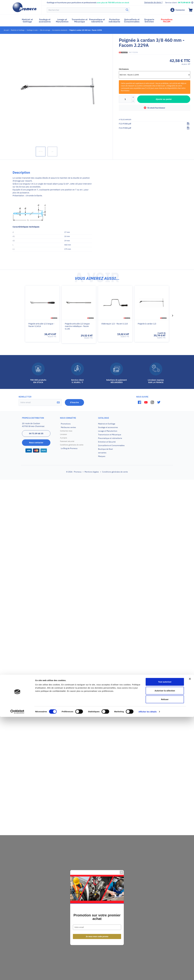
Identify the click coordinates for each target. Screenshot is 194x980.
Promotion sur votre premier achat (97, 500)
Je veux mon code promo (97, 519)
